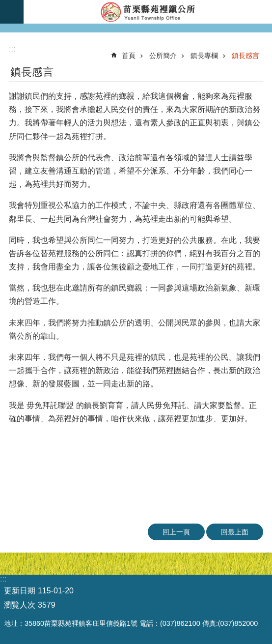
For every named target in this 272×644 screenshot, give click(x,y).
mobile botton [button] (12, 12)
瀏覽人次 (20, 605)
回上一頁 (176, 532)
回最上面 (235, 532)
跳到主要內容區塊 (5, 5)
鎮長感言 (245, 56)
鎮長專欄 (204, 56)
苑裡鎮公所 (148, 12)
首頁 (129, 56)
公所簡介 (163, 56)
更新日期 (20, 591)
